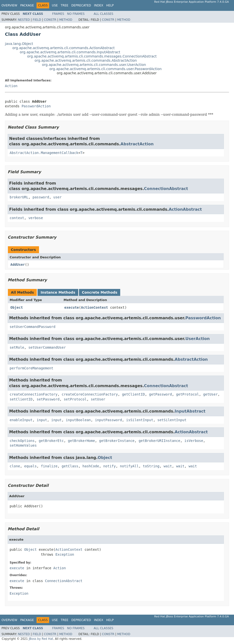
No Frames (76, 14)
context (17, 218)
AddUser (18, 265)
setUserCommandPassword (32, 327)
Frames (58, 14)
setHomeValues (23, 445)
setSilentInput (172, 420)
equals (30, 466)
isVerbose (194, 441)
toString (151, 466)
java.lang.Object (19, 44)
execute (72, 307)
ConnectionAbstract (166, 189)
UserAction (198, 339)
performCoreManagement (31, 368)
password (41, 197)
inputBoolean (78, 420)
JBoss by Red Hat (41, 639)
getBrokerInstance (117, 441)
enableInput (21, 420)
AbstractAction (137, 144)
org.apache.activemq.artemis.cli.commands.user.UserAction (94, 65)
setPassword (48, 399)
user (58, 197)
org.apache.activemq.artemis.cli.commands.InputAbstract (70, 52)
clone (15, 466)
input (42, 420)
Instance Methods (58, 292)
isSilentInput (140, 420)
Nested (24, 20)
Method (66, 20)
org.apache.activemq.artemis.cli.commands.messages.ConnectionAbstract (92, 56)
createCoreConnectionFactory (90, 394)
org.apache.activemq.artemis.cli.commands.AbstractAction (86, 60)
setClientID (21, 399)
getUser (210, 394)
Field (37, 20)
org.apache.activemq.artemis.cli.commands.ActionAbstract (64, 48)
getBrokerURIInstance (160, 441)
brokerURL (19, 197)
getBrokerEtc (51, 441)
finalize (49, 466)
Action (11, 86)
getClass (70, 466)
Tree (65, 5)
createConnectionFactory (34, 394)
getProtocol (187, 394)
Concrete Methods (100, 292)
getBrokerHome (81, 441)
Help (110, 5)
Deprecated (81, 5)
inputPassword (109, 420)
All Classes (104, 14)
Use (55, 5)
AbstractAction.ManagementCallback (44, 153)
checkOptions (22, 441)
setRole (17, 347)
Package (27, 5)
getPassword (161, 394)
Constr (50, 20)
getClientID (133, 394)
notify (109, 466)
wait (168, 466)
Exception (65, 554)
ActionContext (95, 307)
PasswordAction (36, 106)
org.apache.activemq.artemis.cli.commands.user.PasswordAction (106, 69)
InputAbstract (190, 411)
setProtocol (75, 399)
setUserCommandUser (47, 347)
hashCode (91, 466)
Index (99, 5)
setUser (98, 399)
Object (17, 307)
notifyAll (129, 466)
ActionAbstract (185, 209)
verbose (36, 218)
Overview (9, 5)
